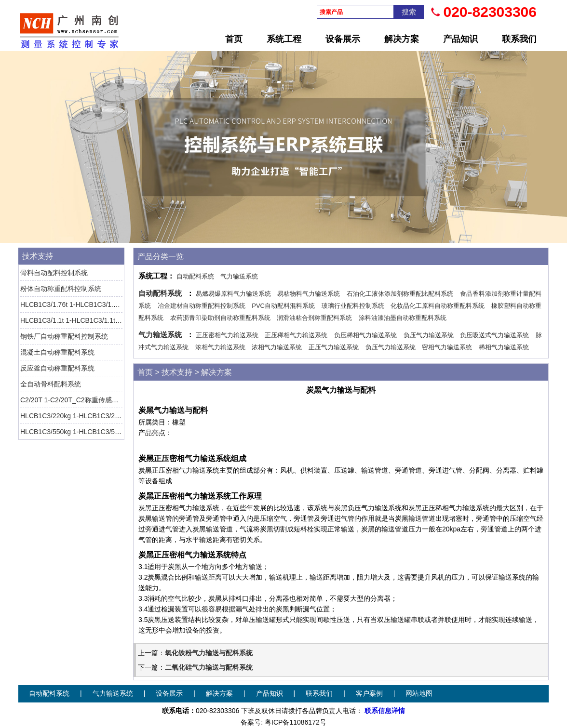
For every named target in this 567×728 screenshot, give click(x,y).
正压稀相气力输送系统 (296, 335)
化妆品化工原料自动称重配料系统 (438, 306)
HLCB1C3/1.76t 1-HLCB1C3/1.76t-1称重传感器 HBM (100, 304)
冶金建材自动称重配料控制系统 (202, 306)
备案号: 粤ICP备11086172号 (283, 722)
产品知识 (460, 39)
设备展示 (343, 39)
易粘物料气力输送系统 (309, 294)
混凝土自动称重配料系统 (57, 352)
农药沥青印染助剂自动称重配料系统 (220, 318)
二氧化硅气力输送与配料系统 (209, 667)
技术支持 (38, 256)
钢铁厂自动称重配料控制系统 (64, 336)
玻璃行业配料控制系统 (353, 306)
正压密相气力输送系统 (227, 335)
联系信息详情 (385, 711)
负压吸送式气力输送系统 (494, 335)
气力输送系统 (239, 276)
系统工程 (284, 39)
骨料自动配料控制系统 (54, 273)
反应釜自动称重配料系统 (57, 368)
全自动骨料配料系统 (51, 384)
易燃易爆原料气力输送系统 (233, 294)
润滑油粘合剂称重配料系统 (314, 318)
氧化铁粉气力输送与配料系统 (209, 653)
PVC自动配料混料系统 (283, 306)
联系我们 (519, 39)
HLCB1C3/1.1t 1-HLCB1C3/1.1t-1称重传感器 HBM (96, 320)
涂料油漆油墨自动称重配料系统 (403, 318)
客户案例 (369, 694)
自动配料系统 (195, 276)
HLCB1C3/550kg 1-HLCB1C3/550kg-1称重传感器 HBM (103, 432)
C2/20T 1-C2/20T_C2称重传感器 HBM (78, 400)
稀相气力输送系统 (504, 347)
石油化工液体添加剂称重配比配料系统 (400, 294)
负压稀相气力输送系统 (365, 335)
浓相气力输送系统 (220, 347)
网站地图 (419, 694)
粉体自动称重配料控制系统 (61, 289)
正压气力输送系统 (334, 347)
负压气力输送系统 (429, 335)
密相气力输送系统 (447, 347)
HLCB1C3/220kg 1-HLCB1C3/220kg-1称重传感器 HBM (103, 416)
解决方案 (402, 39)
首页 (234, 39)
